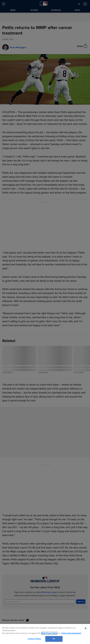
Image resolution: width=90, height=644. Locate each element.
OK (54, 639)
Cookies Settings (34, 639)
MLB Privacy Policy (49, 633)
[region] (45, 634)
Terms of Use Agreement (71, 633)
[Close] (86, 628)
